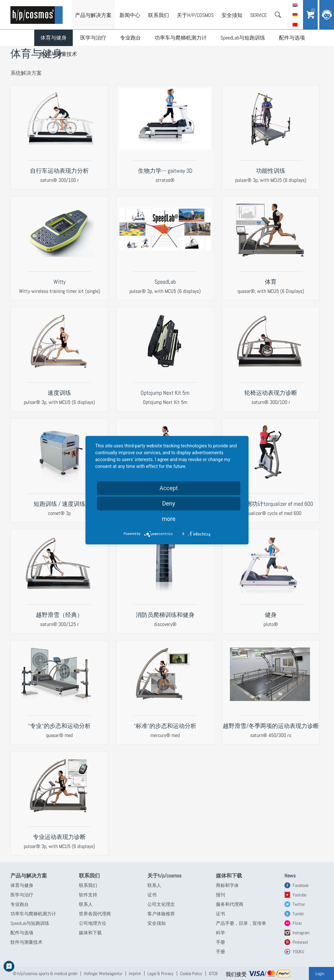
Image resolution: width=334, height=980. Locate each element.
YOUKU (298, 952)
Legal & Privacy (160, 973)
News (290, 876)
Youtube (299, 895)
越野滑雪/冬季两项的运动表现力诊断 (271, 726)
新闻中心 (130, 15)
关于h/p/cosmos (195, 15)
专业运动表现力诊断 (59, 837)
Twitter (299, 904)
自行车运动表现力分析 (59, 171)
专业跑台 (130, 38)
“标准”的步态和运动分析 (165, 726)
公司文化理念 (161, 904)
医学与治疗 (93, 38)
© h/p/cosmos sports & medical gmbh (45, 973)
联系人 (86, 904)
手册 (220, 942)
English (295, 5)
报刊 (220, 895)
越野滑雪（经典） (59, 615)
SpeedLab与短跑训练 (243, 38)
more (169, 519)
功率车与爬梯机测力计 (181, 38)
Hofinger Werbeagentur (103, 973)
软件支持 (88, 895)
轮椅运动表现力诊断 (271, 393)
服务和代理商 (230, 904)
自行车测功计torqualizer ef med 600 (271, 504)
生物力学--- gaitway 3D (165, 171)
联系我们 (159, 15)
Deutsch (295, 15)
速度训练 (59, 393)
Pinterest (300, 942)
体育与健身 (53, 38)
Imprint (135, 973)
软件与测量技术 (59, 54)
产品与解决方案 (93, 15)
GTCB (213, 973)
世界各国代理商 (95, 914)
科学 (220, 933)
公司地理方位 (93, 923)
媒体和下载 (90, 933)
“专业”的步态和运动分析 (59, 726)
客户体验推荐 (161, 914)
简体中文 (295, 24)
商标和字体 (227, 885)
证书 (152, 895)
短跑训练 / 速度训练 (60, 504)
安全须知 (232, 15)
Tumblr (298, 914)
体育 (271, 282)
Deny (169, 503)
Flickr (297, 923)
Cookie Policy (191, 973)
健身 (271, 615)
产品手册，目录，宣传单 (241, 923)
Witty (60, 282)
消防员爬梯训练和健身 (165, 615)
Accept (169, 488)
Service (258, 15)
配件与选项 (292, 38)
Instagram (301, 933)
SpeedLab (165, 282)
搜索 (278, 15)
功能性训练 (271, 171)
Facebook (301, 885)
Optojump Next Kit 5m (165, 393)
